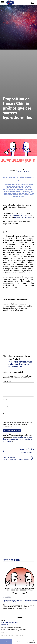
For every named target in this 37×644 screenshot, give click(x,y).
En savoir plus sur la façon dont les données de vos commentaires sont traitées (18, 439)
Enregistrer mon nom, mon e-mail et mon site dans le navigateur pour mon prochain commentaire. (17, 424)
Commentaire (8, 382)
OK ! (6, 642)
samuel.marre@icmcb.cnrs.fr (20, 215)
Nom (5, 400)
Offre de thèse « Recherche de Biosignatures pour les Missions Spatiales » (21, 601)
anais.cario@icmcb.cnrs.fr (24, 217)
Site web (6, 414)
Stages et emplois (24, 171)
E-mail (5, 407)
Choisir (19, 642)
